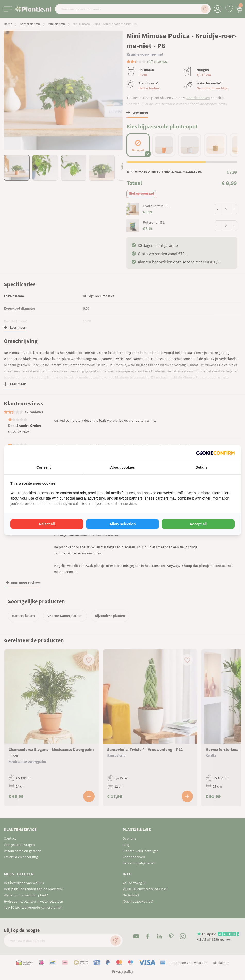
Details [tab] (201, 467)
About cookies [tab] (122, 467)
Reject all (47, 524)
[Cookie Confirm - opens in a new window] (215, 453)
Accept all (198, 524)
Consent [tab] (44, 467)
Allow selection (123, 524)
